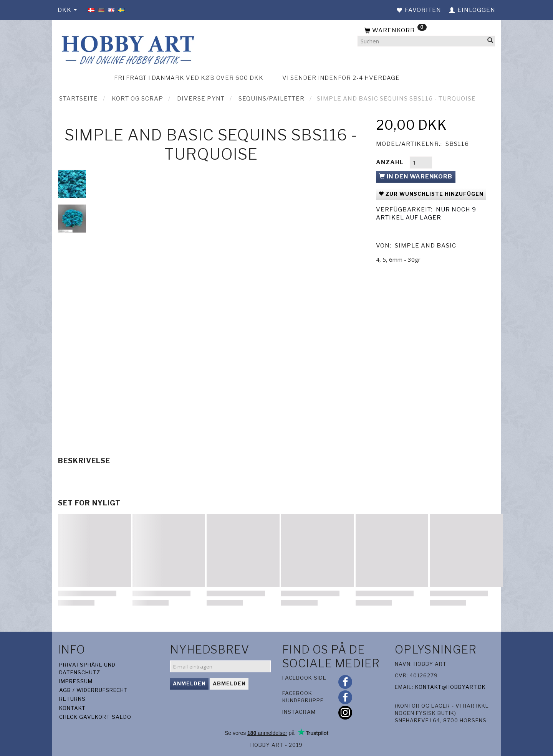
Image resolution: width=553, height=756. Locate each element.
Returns (72, 699)
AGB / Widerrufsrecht (94, 690)
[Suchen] (490, 41)
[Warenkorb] (426, 31)
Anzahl (391, 162)
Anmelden (189, 683)
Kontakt (72, 708)
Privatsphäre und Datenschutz (87, 668)
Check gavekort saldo (95, 717)
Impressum (76, 681)
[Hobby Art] (127, 49)
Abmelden (229, 683)
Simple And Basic (426, 246)
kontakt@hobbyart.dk (450, 687)
